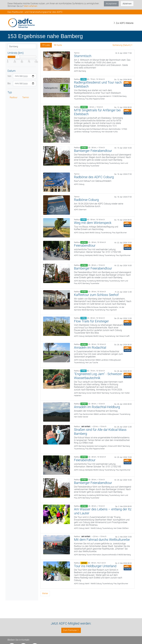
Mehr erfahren (31, 6)
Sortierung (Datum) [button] (122, 45)
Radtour (14, 97)
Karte (58, 45)
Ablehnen (127, 4)
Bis (9, 83)
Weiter (45, 593)
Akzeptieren (111, 4)
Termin (26, 97)
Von (9, 76)
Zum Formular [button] (71, 630)
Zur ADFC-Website (123, 23)
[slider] (18, 57)
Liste (46, 45)
